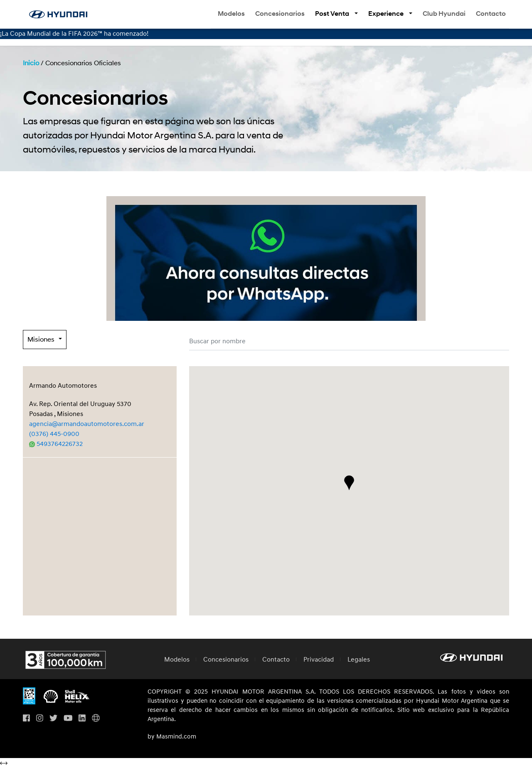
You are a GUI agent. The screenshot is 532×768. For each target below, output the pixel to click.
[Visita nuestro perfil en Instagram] (40, 719)
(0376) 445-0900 (54, 434)
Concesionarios (280, 14)
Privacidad (319, 660)
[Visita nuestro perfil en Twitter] (53, 719)
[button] (349, 483)
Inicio (31, 63)
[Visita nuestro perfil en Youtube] (68, 719)
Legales (359, 660)
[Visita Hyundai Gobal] (96, 719)
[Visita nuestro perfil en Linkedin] (82, 719)
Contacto (491, 14)
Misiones (41, 340)
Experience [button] (387, 14)
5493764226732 (56, 444)
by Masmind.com (172, 737)
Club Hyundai (444, 14)
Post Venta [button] (333, 14)
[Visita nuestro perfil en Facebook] (26, 719)
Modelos (231, 14)
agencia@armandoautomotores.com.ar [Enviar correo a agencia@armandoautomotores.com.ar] (87, 424)
